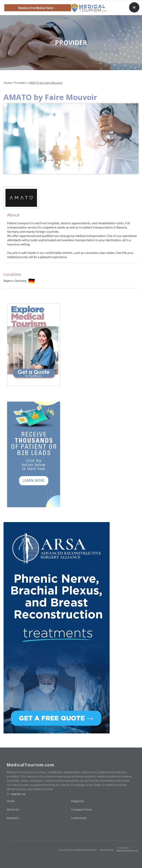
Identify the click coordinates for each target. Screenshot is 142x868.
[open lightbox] (71, 139)
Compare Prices (82, 810)
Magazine (78, 801)
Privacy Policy (107, 850)
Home (8, 83)
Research (13, 818)
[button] (134, 7)
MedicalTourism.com (86, 850)
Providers (20, 83)
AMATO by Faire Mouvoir (46, 83)
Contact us (18, 794)
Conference (79, 818)
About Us (13, 810)
